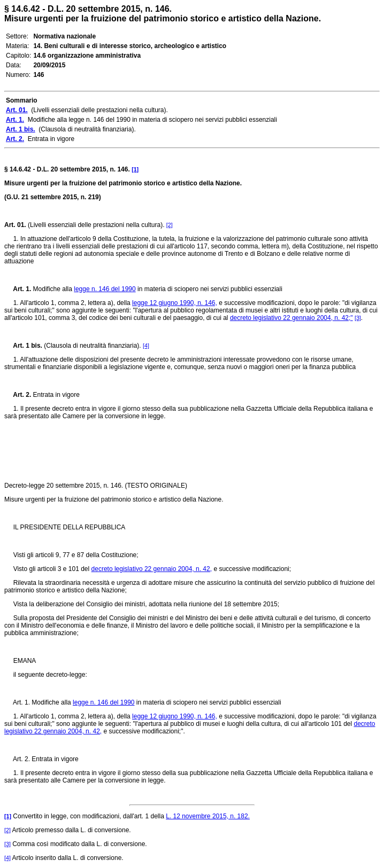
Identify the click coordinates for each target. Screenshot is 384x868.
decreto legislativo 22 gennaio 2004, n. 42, (152, 569)
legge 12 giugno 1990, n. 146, (175, 303)
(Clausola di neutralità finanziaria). (93, 346)
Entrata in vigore (55, 395)
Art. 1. (18, 289)
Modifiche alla (52, 289)
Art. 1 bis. (23, 346)
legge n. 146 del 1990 (105, 289)
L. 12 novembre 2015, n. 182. (208, 816)
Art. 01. (15, 225)
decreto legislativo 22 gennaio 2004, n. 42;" (291, 318)
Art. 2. (18, 395)
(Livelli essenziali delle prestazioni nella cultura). (96, 225)
